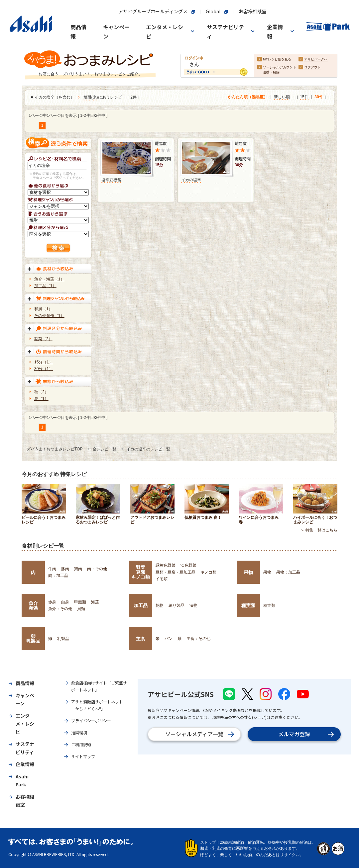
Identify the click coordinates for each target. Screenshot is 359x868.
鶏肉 (78, 569)
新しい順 (282, 97)
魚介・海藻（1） (49, 279)
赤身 (52, 602)
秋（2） (41, 392)
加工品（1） (45, 286)
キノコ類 (208, 572)
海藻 (95, 602)
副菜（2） (43, 339)
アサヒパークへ (316, 60)
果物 (248, 572)
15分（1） (44, 362)
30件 (319, 97)
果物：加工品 (288, 572)
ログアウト (312, 68)
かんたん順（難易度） (248, 97)
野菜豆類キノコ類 (141, 572)
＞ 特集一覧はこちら (319, 530)
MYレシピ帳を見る (277, 60)
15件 (304, 97)
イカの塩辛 (191, 180)
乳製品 (63, 639)
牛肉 (52, 569)
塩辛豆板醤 (111, 180)
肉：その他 (97, 569)
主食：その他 (198, 639)
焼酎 (87, 98)
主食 (141, 639)
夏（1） (41, 399)
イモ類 (162, 579)
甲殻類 (80, 602)
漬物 (193, 605)
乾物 (160, 605)
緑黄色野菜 (166, 565)
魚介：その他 (60, 609)
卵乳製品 (33, 639)
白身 (65, 602)
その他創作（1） (49, 316)
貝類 (81, 609)
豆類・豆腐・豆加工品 (176, 572)
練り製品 (177, 605)
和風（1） (43, 309)
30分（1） (44, 369)
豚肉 (65, 569)
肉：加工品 (58, 576)
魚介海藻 (33, 605)
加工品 (141, 605)
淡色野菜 (188, 565)
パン (169, 639)
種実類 (248, 605)
